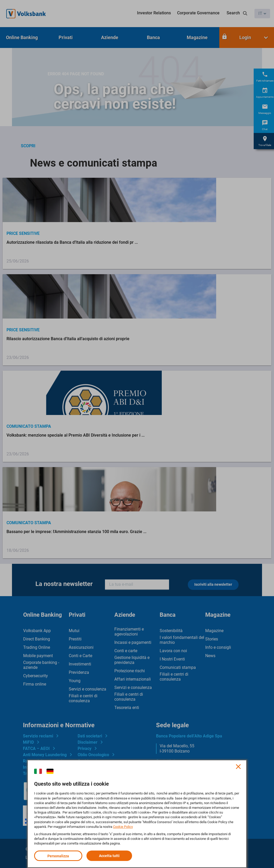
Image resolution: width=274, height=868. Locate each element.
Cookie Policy (123, 826)
